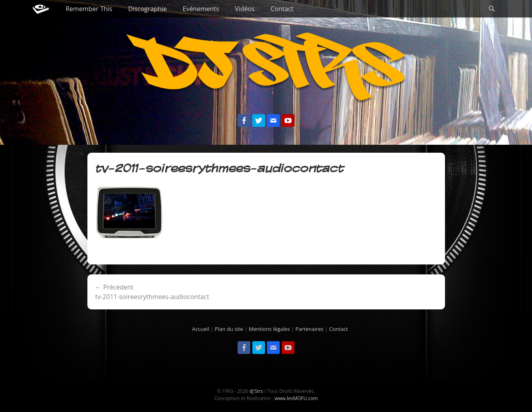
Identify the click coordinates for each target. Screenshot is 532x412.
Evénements (201, 9)
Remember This (89, 9)
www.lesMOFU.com (296, 398)
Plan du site (229, 329)
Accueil (200, 329)
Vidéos (245, 9)
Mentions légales (269, 329)
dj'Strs (256, 391)
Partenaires (310, 329)
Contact (282, 9)
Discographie (147, 9)
